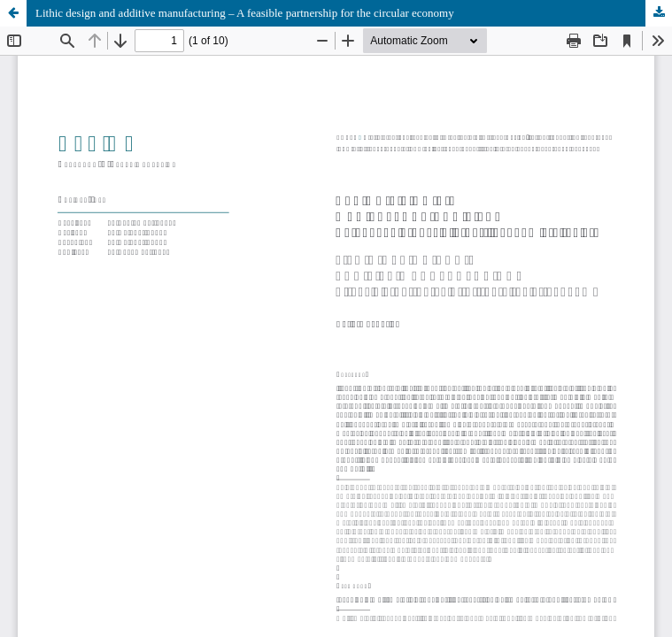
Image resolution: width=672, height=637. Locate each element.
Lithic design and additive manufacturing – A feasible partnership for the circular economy (245, 13)
